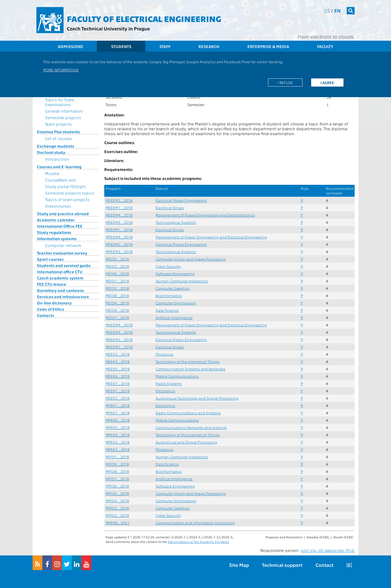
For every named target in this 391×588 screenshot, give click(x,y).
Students (121, 46)
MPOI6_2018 (117, 486)
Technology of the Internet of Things (188, 362)
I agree (327, 82)
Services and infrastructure (63, 297)
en (338, 10)
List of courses (59, 138)
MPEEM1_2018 (119, 230)
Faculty (325, 46)
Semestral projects (63, 117)
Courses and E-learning (59, 167)
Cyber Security (168, 266)
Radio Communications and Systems (188, 413)
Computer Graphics (173, 288)
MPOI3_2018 (117, 508)
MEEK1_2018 (118, 391)
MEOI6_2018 (117, 274)
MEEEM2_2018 (119, 200)
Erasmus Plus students (58, 132)
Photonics (164, 354)
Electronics (165, 391)
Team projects (58, 124)
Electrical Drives (170, 208)
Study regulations (54, 232)
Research (209, 46)
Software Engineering (175, 274)
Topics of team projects (67, 199)
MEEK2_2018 (118, 398)
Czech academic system (60, 278)
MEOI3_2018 (117, 288)
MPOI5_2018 (117, 493)
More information (61, 70)
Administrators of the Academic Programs (198, 542)
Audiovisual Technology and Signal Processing (197, 398)
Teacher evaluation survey (62, 253)
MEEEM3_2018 (119, 222)
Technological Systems (176, 222)
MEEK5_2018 (118, 369)
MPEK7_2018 (118, 413)
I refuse (285, 82)
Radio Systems (169, 384)
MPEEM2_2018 (119, 244)
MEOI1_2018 (117, 281)
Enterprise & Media (268, 46)
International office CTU (60, 272)
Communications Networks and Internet (191, 428)
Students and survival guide (64, 265)
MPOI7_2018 (117, 479)
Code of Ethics (51, 309)
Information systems (57, 239)
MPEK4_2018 (118, 435)
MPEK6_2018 (118, 420)
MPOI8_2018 (117, 471)
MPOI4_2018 (117, 501)
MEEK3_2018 (118, 354)
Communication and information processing (195, 523)
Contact (324, 565)
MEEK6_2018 (118, 376)
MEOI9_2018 (117, 310)
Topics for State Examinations (60, 102)
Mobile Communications (177, 376)
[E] (349, 565)
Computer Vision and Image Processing (191, 259)
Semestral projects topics (70, 193)
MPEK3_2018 (118, 449)
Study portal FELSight (65, 186)
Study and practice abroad (63, 214)
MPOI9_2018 (117, 464)
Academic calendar (56, 220)
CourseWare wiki (61, 180)
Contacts (45, 315)
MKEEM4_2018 (119, 325)
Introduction (57, 159)
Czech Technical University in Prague (108, 28)
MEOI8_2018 (117, 296)
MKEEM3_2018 (119, 332)
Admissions (70, 46)
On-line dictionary (54, 303)
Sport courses (50, 259)
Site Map (239, 565)
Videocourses (58, 206)
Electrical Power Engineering (181, 200)
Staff (165, 46)
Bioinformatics (169, 296)
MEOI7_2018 (117, 318)
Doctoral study (51, 152)
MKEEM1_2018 (119, 347)
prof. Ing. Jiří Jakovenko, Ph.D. (328, 550)
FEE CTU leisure (52, 284)
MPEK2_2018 (118, 442)
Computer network (63, 245)
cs (327, 10)
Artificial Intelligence (174, 318)
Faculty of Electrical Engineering (144, 18)
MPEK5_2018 (118, 428)
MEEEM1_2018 (119, 208)
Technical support (282, 565)
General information (64, 111)
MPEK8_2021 (118, 523)
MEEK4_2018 (118, 362)
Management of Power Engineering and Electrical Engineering (211, 237)
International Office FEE (60, 226)
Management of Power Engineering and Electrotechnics (205, 215)
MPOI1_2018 (117, 457)
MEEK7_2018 (118, 384)
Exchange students (56, 146)
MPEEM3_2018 (119, 252)
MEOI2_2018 (117, 266)
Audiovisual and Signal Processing (186, 442)
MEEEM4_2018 (119, 215)
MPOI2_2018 (117, 515)
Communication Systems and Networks (190, 369)
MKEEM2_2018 (119, 340)
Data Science (167, 310)
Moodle (52, 173)
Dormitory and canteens (60, 290)
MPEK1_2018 (118, 406)
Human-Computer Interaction (182, 281)
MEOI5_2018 (117, 259)
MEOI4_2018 (117, 303)
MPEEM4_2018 (119, 237)
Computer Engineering (176, 303)
